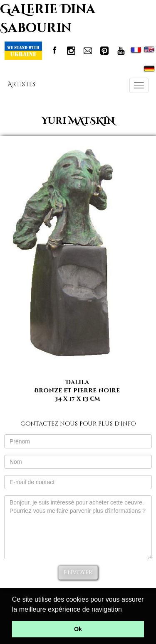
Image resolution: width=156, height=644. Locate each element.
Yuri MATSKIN (78, 121)
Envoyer (78, 572)
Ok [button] (78, 629)
